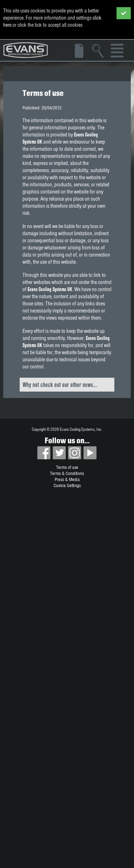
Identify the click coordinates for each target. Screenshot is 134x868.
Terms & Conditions (67, 473)
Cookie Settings (67, 485)
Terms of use (67, 467)
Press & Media (67, 479)
